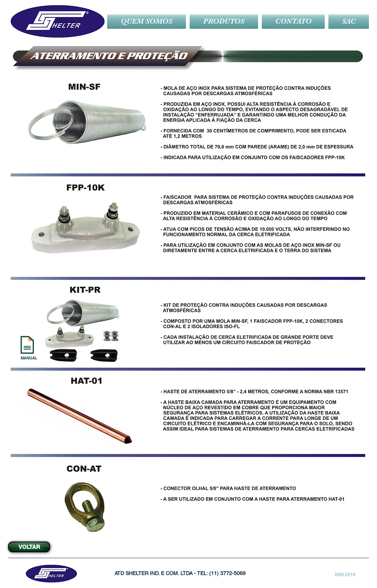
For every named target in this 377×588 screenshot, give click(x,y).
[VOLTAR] (29, 547)
